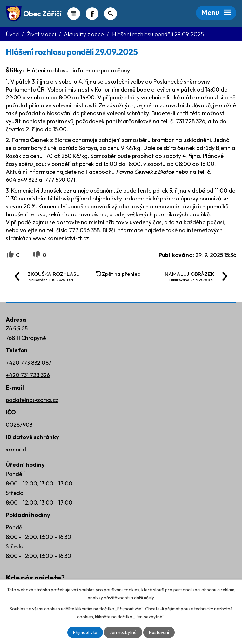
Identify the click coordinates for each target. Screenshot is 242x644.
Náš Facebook (92, 14)
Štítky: (15, 70)
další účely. (144, 598)
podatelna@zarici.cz (32, 400)
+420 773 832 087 (29, 363)
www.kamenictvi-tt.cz (61, 238)
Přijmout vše (85, 632)
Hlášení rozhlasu (48, 70)
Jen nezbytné (123, 632)
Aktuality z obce (84, 34)
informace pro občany (101, 70)
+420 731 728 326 (28, 375)
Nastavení (159, 632)
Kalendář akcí (74, 14)
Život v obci (41, 34)
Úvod (12, 34)
